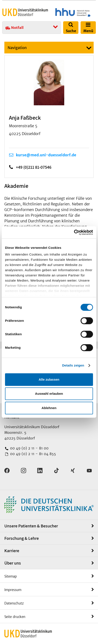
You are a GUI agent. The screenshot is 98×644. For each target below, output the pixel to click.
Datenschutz (14, 603)
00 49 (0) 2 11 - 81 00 (29, 448)
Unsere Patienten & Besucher (31, 526)
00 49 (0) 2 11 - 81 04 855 (32, 454)
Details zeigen (73, 365)
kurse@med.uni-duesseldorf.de (46, 155)
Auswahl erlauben (49, 394)
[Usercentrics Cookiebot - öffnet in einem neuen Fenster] (74, 232)
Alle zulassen (49, 379)
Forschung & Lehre (22, 538)
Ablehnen (49, 408)
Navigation (17, 48)
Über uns (13, 563)
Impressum (13, 590)
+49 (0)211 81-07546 (34, 167)
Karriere (12, 551)
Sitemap (11, 576)
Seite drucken (15, 617)
